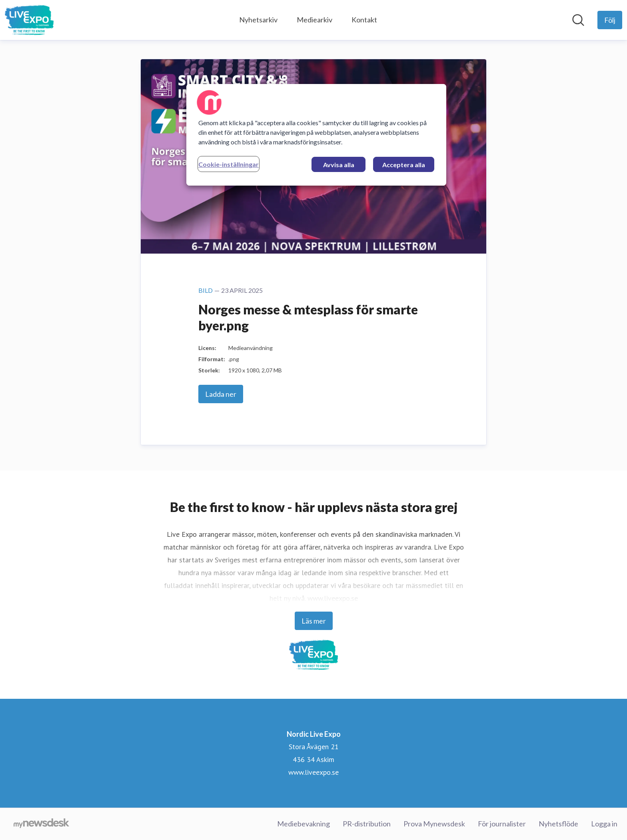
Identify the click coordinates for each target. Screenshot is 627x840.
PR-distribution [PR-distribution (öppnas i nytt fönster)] (367, 824)
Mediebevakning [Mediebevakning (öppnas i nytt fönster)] (304, 824)
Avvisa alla (339, 165)
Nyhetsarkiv (258, 20)
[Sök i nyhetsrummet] (578, 20)
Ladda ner (221, 394)
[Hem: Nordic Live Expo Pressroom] (29, 20)
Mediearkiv (314, 20)
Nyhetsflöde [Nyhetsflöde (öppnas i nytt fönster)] (558, 824)
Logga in (604, 824)
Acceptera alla (404, 165)
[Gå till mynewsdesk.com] (41, 824)
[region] (316, 135)
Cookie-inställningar (229, 164)
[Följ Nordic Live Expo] (610, 20)
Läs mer (314, 621)
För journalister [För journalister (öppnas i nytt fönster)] (502, 824)
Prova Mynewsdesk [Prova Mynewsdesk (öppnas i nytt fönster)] (434, 824)
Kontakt (364, 20)
